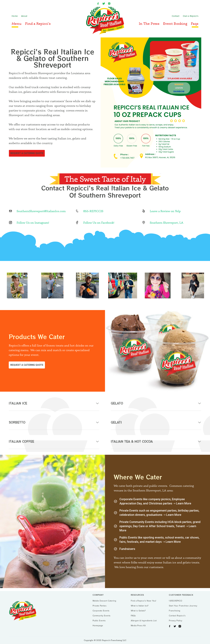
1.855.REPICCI (176, 601)
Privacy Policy (176, 621)
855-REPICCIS (93, 211)
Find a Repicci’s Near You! (143, 601)
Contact (176, 16)
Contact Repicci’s (177, 616)
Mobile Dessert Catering (104, 601)
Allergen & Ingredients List (144, 621)
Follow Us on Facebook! (99, 223)
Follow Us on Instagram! (33, 223)
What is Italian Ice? (140, 606)
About (24, 16)
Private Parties (100, 606)
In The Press (149, 24)
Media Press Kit (138, 626)
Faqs (195, 24)
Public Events (99, 621)
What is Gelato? (138, 611)
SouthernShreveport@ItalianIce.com (41, 211)
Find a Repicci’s (38, 24)
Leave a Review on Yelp (165, 211)
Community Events (102, 616)
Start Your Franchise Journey (183, 606)
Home (15, 16)
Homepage (98, 626)
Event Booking (175, 24)
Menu (17, 24)
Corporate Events (101, 611)
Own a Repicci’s (191, 16)
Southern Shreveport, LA (167, 223)
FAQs (133, 616)
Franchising (175, 611)
